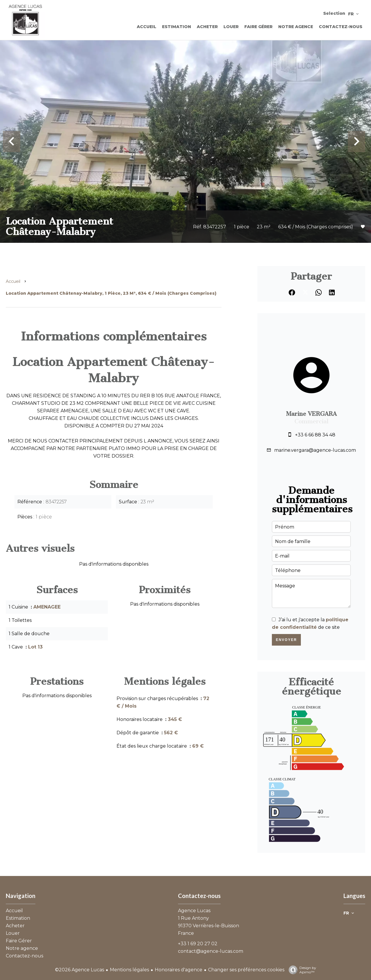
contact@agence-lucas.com (211, 951)
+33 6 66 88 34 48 (315, 435)
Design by (301, 970)
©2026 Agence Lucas (80, 970)
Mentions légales (129, 970)
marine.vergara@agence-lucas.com (315, 450)
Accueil (13, 281)
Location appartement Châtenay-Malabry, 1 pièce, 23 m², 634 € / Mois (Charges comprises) (111, 293)
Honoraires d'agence (179, 970)
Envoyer (287, 640)
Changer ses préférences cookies (246, 970)
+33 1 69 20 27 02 (198, 944)
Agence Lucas (194, 911)
